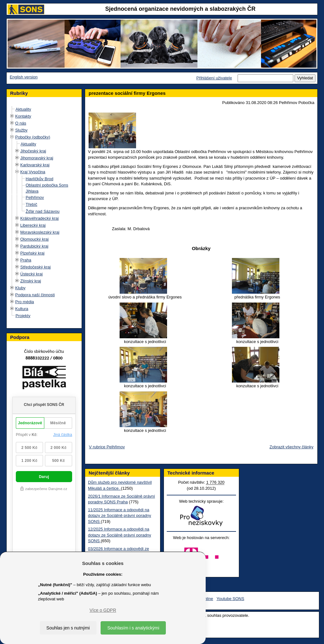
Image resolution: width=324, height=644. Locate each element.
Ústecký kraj (31, 274)
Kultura (22, 309)
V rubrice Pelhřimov (107, 447)
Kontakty (23, 116)
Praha (26, 260)
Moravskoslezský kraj (40, 232)
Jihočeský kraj (33, 151)
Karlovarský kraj (35, 165)
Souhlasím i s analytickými (133, 628)
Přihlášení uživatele (214, 78)
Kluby (20, 288)
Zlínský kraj (31, 281)
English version (24, 77)
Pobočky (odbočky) (33, 137)
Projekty (23, 316)
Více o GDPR (103, 610)
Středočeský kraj (35, 267)
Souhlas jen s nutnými (68, 628)
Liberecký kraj (33, 225)
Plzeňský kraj (32, 253)
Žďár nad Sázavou (43, 211)
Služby (21, 130)
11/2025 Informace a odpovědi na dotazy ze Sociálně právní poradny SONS (119, 516)
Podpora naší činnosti (35, 295)
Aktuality (23, 109)
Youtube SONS (230, 599)
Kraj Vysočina (33, 172)
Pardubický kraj (34, 246)
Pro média (25, 302)
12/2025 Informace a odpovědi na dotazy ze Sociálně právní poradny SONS (119, 535)
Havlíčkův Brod (39, 179)
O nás (21, 123)
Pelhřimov (35, 197)
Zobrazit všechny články (292, 447)
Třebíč (31, 204)
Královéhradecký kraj (39, 218)
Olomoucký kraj (34, 239)
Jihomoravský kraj (37, 158)
